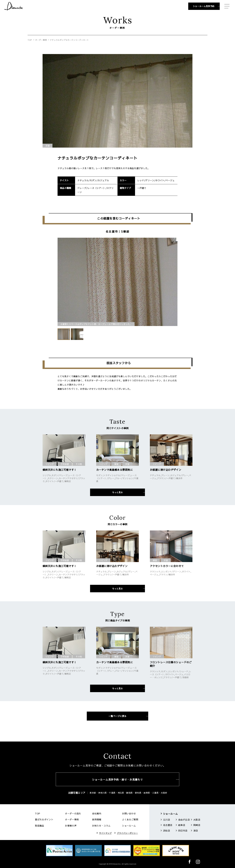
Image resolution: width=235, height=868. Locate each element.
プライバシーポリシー (127, 833)
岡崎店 (197, 825)
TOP (30, 40)
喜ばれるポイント (44, 819)
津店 (196, 831)
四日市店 (183, 831)
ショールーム (129, 826)
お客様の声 (71, 826)
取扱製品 (40, 826)
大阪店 (197, 820)
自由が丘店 (184, 820)
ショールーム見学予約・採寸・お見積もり (117, 780)
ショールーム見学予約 (204, 6)
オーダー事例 (41, 40)
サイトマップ (105, 833)
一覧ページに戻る (117, 716)
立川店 (167, 820)
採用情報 (97, 819)
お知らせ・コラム (101, 826)
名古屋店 (168, 825)
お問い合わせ (129, 813)
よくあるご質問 (130, 819)
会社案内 (97, 813)
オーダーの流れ (73, 813)
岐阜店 (182, 825)
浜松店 (167, 831)
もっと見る (117, 492)
